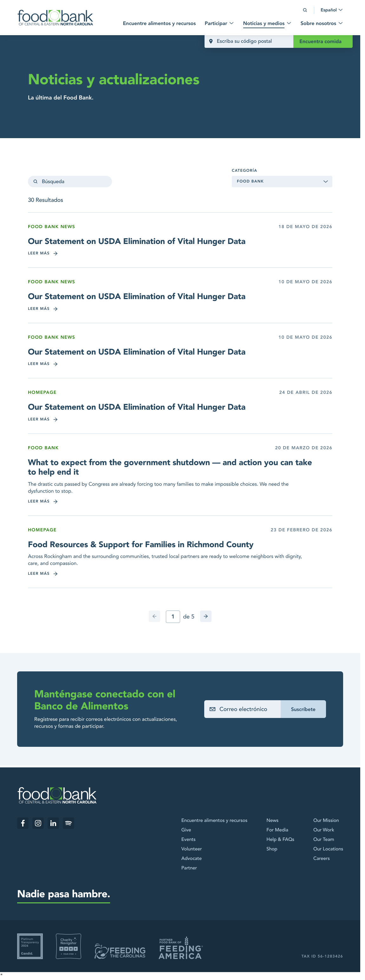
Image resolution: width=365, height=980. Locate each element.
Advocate (192, 859)
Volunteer (192, 849)
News (272, 821)
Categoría (244, 171)
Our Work (324, 830)
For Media (277, 830)
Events (189, 840)
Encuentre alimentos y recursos (214, 821)
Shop (272, 849)
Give (186, 830)
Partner (189, 868)
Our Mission (326, 821)
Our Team (324, 840)
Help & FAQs (280, 840)
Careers (322, 859)
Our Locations (328, 849)
